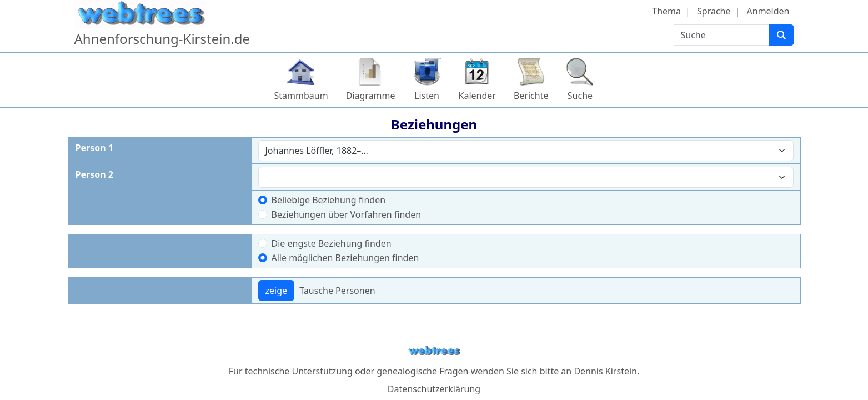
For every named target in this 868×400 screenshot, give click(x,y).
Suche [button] (580, 96)
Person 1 (94, 148)
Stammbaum (301, 96)
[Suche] (781, 35)
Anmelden (768, 11)
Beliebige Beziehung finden (329, 200)
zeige (277, 291)
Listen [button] (427, 96)
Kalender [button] (477, 96)
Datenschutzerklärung (434, 389)
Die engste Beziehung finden (332, 243)
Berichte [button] (531, 96)
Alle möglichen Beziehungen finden (345, 258)
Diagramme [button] (371, 96)
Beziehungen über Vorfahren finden (347, 214)
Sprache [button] (714, 11)
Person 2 (94, 174)
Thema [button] (666, 11)
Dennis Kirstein (605, 371)
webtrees (434, 351)
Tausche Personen (337, 291)
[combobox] (526, 151)
